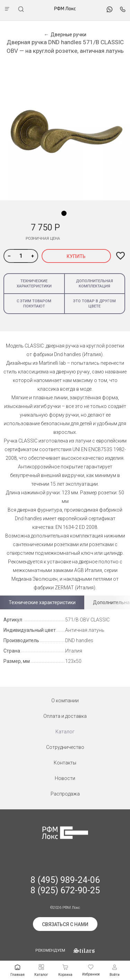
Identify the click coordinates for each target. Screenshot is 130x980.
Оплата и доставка (65, 716)
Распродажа (65, 794)
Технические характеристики (34, 284)
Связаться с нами (65, 924)
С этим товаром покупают (34, 304)
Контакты (65, 763)
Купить (76, 256)
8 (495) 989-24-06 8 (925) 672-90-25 (65, 885)
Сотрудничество (65, 747)
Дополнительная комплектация (94, 284)
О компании (65, 701)
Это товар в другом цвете (94, 304)
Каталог (65, 732)
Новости (65, 778)
